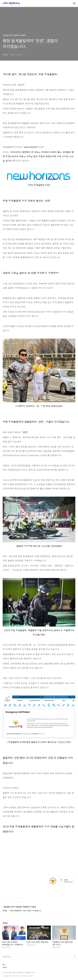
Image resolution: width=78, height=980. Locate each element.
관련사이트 (7, 957)
